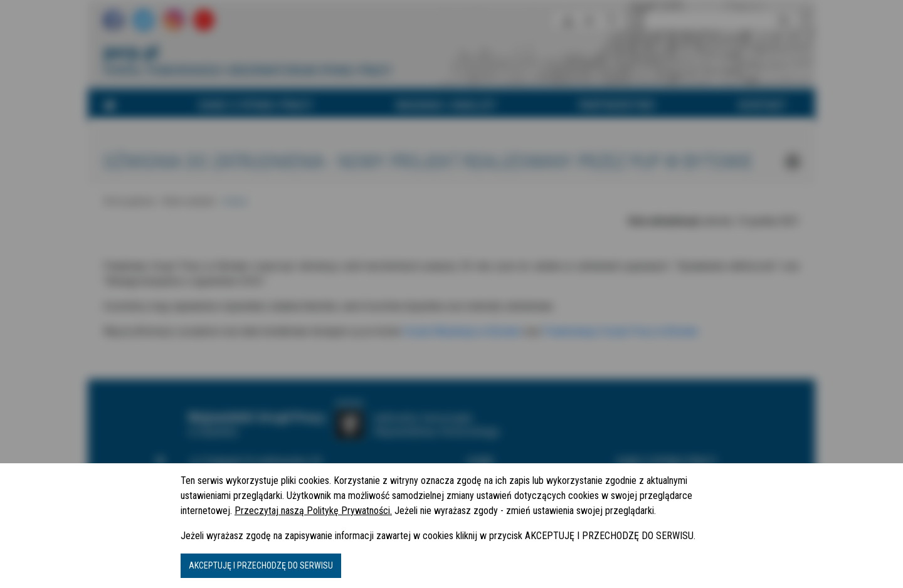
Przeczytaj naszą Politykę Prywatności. (313, 511)
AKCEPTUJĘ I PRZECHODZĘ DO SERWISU (261, 565)
